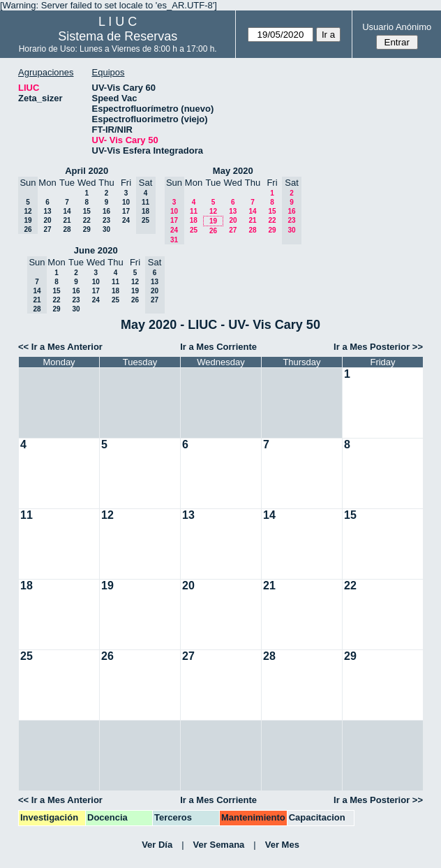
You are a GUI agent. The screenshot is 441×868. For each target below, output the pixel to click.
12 (213, 211)
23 (106, 220)
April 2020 (87, 171)
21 (67, 220)
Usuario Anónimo (397, 27)
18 (194, 220)
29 (87, 229)
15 (87, 211)
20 (47, 220)
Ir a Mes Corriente (218, 347)
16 (106, 211)
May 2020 (233, 171)
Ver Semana (219, 845)
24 (126, 220)
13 (47, 211)
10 (126, 202)
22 (87, 220)
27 (47, 229)
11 (194, 211)
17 (126, 211)
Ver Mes (282, 845)
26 (213, 231)
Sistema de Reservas (118, 36)
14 (67, 211)
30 (106, 229)
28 (67, 229)
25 (194, 230)
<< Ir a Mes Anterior (60, 347)
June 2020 (96, 250)
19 (213, 221)
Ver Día (157, 845)
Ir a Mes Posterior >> (378, 347)
